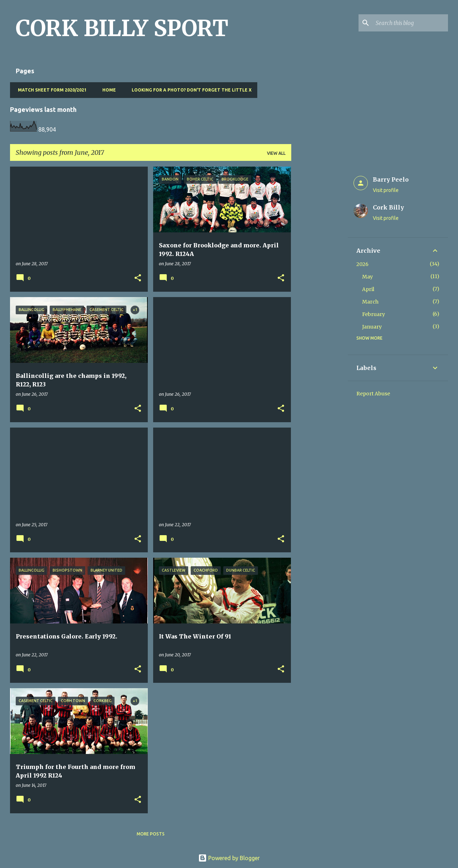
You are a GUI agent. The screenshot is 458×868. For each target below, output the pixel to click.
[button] (138, 278)
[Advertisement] (320, 274)
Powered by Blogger (229, 858)
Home (107, 90)
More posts (151, 834)
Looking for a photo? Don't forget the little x (189, 90)
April (368, 289)
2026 (362, 264)
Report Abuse (373, 394)
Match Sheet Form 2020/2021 (50, 90)
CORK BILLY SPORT (122, 28)
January (372, 327)
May (367, 277)
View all (276, 153)
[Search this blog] (410, 23)
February (374, 314)
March (370, 302)
